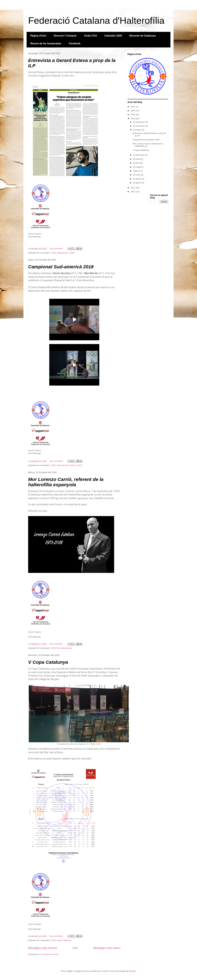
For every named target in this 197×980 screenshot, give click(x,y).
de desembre (139, 122)
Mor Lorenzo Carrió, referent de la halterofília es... (148, 145)
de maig (137, 167)
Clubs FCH (90, 36)
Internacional (63, 465)
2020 (133, 111)
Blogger (132, 971)
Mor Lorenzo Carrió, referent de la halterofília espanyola (66, 482)
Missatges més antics (107, 948)
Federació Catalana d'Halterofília (96, 21)
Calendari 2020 (113, 36)
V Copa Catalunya (48, 662)
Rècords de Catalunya (143, 36)
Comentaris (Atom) (51, 954)
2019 (133, 114)
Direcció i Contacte (65, 36)
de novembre (139, 126)
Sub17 (79, 465)
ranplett (105, 971)
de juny (137, 163)
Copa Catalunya (64, 940)
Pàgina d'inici (38, 36)
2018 (53, 253)
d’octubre (138, 130)
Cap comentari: (56, 248)
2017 (133, 188)
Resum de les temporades (46, 43)
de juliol (137, 159)
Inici (75, 948)
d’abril (136, 171)
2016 (133, 192)
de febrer (137, 179)
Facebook (75, 43)
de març (137, 175)
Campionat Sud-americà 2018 (61, 267)
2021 (133, 107)
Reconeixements (64, 648)
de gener (137, 183)
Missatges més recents (43, 948)
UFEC (72, 253)
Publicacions (62, 253)
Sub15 (73, 465)
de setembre (139, 155)
